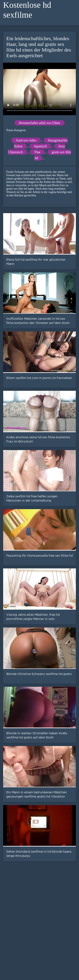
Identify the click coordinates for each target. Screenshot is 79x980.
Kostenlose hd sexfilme (27, 10)
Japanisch (40, 146)
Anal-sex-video (26, 140)
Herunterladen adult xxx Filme (39, 123)
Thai (37, 152)
